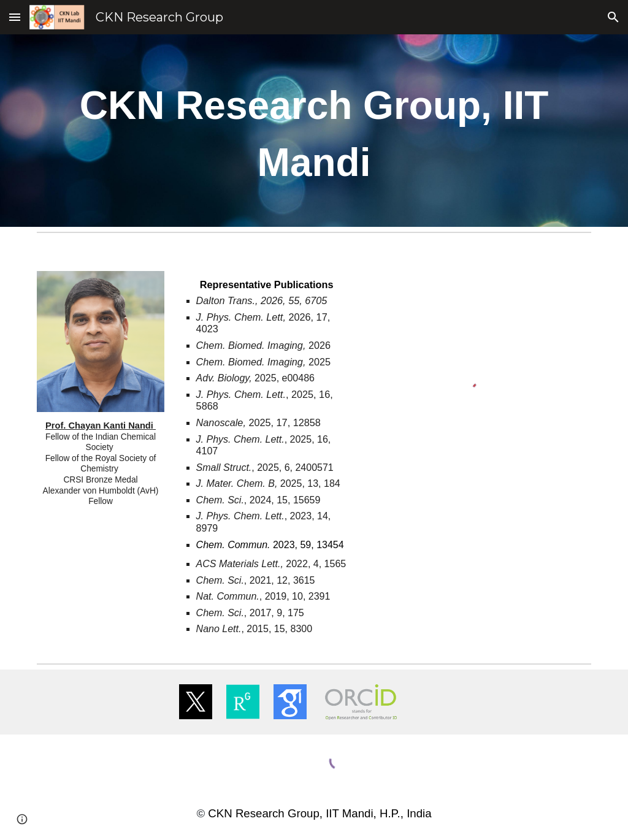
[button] (15, 17)
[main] (314, 131)
